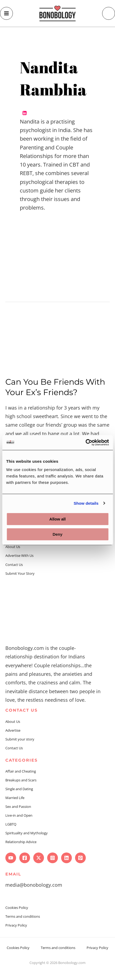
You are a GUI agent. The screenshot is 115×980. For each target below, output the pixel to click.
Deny (58, 534)
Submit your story (20, 739)
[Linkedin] (66, 858)
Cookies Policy (17, 908)
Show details (86, 503)
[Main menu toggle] (6, 13)
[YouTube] (11, 858)
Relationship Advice (21, 842)
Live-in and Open (19, 815)
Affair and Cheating (21, 771)
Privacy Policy (16, 925)
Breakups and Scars (21, 780)
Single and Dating (19, 789)
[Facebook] (25, 858)
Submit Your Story (20, 573)
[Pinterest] (80, 858)
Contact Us (14, 565)
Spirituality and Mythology (27, 833)
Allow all (58, 519)
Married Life (15, 798)
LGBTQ (11, 824)
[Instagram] (53, 858)
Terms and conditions (23, 916)
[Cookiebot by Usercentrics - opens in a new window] (85, 442)
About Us (13, 547)
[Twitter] (39, 858)
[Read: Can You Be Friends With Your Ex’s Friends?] (58, 341)
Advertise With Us (19, 555)
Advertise (13, 730)
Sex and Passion (18, 807)
